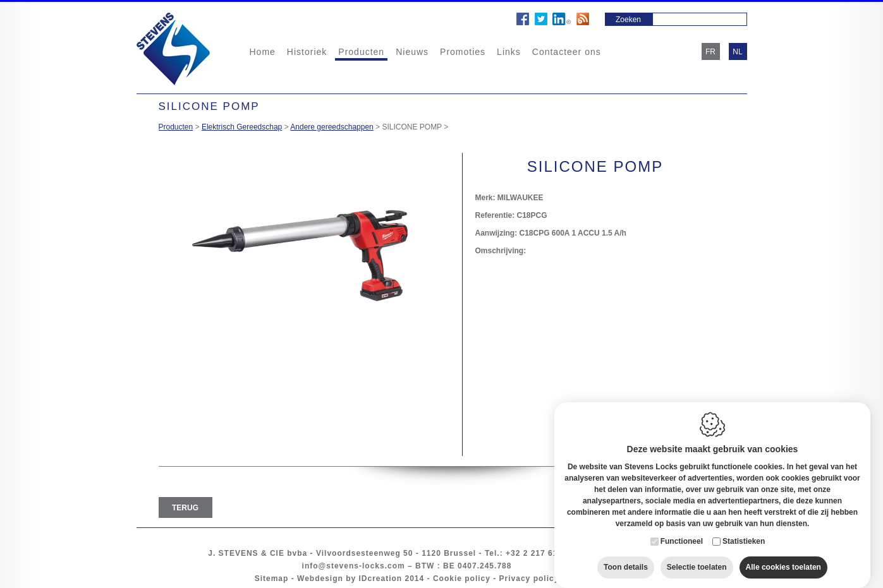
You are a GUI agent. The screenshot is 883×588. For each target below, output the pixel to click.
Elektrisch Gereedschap (242, 127)
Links (509, 52)
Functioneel (682, 529)
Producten (361, 52)
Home (263, 52)
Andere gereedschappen (332, 127)
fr (710, 52)
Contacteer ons (567, 52)
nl (737, 52)
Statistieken (744, 529)
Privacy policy (529, 579)
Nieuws (412, 52)
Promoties (463, 52)
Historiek (307, 52)
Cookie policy (462, 579)
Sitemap (272, 579)
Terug (185, 508)
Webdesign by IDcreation (350, 579)
